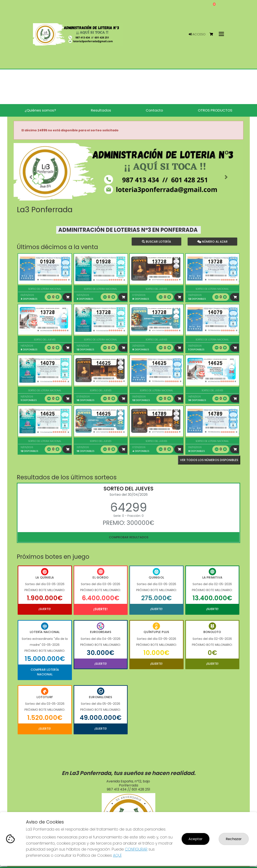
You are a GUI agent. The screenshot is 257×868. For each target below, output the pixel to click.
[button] (31, 177)
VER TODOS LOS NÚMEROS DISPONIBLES (209, 460)
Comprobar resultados (129, 537)
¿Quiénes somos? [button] (40, 110)
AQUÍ (117, 855)
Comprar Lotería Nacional (45, 672)
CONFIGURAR (136, 849)
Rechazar (234, 839)
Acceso (197, 34)
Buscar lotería (156, 242)
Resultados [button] (101, 110)
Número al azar (212, 242)
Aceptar (196, 839)
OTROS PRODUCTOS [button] (215, 110)
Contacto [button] (154, 110)
